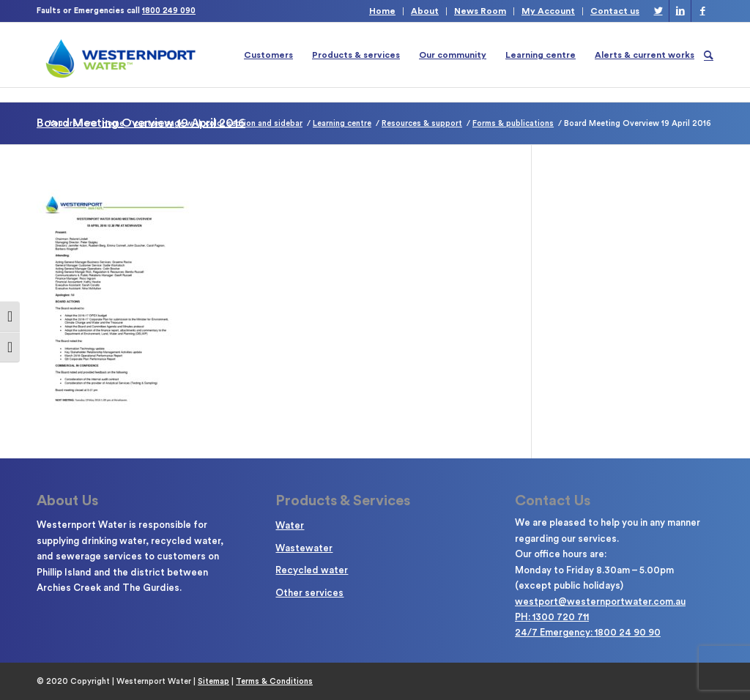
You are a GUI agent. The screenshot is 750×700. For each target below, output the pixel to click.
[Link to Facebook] (702, 11)
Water (290, 525)
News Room (480, 11)
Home (382, 11)
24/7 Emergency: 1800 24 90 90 (588, 632)
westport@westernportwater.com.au (600, 602)
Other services (309, 593)
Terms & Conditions (274, 681)
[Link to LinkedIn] (680, 11)
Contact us (615, 11)
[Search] (709, 55)
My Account (548, 11)
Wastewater (304, 548)
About (425, 11)
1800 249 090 (169, 11)
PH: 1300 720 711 (552, 617)
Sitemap (214, 681)
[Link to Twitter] (658, 11)
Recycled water (312, 570)
